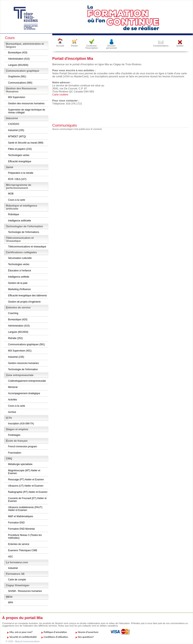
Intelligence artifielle (19, 277)
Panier (75, 46)
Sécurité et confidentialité (23, 637)
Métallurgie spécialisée (20, 464)
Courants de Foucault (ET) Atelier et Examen (27, 500)
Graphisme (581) (17, 76)
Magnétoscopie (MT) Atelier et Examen (24, 472)
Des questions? (86, 637)
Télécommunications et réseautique (27, 247)
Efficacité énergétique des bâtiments (27, 296)
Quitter (180, 46)
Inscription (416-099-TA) (21, 424)
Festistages (14, 435)
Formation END (16, 523)
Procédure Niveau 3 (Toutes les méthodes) (25, 536)
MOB (11, 194)
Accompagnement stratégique (24, 393)
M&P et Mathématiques (21, 516)
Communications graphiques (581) (26, 344)
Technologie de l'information (23, 369)
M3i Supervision (17, 97)
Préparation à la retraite (21, 173)
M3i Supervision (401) (20, 351)
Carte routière (60, 95)
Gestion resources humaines (23, 363)
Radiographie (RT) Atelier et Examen (28, 492)
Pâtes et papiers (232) (20, 149)
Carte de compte (17, 580)
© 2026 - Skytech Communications (23, 641)
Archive (12, 412)
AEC (11, 557)
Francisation (15, 453)
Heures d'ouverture (88, 632)
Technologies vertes (19, 155)
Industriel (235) (16, 130)
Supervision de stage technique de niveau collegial (27, 111)
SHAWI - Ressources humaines (25, 591)
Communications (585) (20, 83)
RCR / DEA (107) (17, 179)
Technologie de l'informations (24, 232)
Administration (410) (19, 59)
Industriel (13, 568)
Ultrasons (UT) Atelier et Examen (26, 486)
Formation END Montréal (21, 529)
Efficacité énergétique (20, 161)
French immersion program (23, 447)
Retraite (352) (15, 338)
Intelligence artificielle (20, 221)
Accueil (60, 46)
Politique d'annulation (55, 632)
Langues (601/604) (18, 65)
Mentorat (13, 387)
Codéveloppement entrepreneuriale (27, 381)
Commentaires (161, 46)
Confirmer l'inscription (92, 47)
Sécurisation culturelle (20, 258)
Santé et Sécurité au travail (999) (26, 143)
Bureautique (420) (18, 53)
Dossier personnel (111, 47)
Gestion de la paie (18, 283)
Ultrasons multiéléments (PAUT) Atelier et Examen (25, 509)
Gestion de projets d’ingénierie (24, 302)
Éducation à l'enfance (20, 271)
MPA (11, 603)
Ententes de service (19, 544)
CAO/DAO (14, 124)
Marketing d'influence (19, 289)
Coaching (13, 313)
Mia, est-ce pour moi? (21, 632)
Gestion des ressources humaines (26, 103)
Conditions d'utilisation (56, 637)
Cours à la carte (17, 200)
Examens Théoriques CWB (23, 550)
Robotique (14, 214)
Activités (13, 400)
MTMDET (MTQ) (17, 136)
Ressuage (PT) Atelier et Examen (26, 480)
